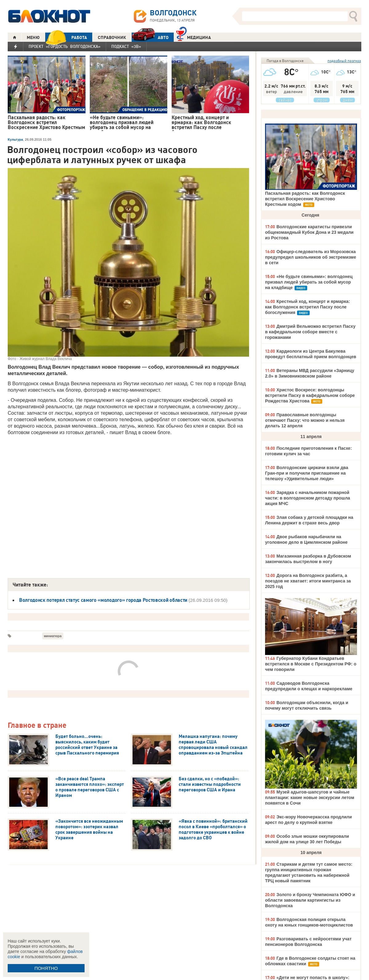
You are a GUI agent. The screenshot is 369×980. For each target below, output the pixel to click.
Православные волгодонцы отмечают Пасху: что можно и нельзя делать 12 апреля (305, 420)
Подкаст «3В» (126, 46)
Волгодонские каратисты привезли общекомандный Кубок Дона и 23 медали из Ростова (309, 232)
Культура (15, 139)
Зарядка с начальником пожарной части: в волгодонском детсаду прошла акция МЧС (307, 498)
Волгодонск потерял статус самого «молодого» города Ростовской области (103, 600)
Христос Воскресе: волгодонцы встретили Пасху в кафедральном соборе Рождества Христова (310, 395)
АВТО (150, 37)
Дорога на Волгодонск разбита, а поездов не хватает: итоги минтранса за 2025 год (308, 581)
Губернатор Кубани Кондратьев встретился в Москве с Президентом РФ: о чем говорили (311, 664)
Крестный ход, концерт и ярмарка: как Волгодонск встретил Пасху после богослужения (307, 307)
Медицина (194, 37)
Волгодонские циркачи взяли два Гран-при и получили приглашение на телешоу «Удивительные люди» (307, 473)
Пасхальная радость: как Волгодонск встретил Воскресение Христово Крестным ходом (305, 199)
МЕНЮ (33, 37)
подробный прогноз (344, 61)
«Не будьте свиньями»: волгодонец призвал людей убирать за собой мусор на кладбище (309, 282)
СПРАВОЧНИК (112, 37)
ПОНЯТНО (46, 968)
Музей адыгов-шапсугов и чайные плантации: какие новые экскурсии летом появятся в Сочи (310, 798)
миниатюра (53, 636)
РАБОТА (66, 37)
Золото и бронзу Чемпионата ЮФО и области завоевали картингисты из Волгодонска (310, 900)
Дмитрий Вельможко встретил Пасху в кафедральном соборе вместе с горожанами (310, 332)
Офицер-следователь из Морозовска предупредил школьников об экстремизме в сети (311, 257)
